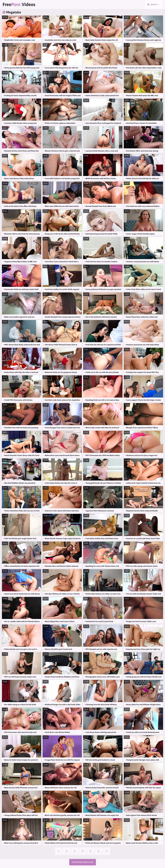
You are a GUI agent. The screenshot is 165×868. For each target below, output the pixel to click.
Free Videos (19, 5)
